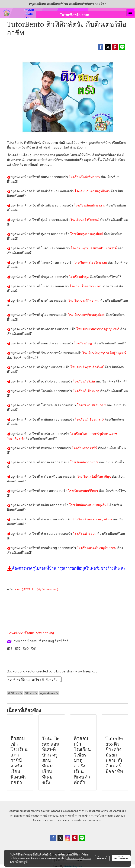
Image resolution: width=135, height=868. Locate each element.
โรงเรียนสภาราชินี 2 (84, 462)
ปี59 (18, 649)
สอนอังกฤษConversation (88, 820)
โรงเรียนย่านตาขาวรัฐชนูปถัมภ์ (98, 329)
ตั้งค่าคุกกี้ (102, 858)
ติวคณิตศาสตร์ (22, 816)
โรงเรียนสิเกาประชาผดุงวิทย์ (89, 505)
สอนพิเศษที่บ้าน (32, 811)
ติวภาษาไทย (97, 816)
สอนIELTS (68, 820)
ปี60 (26, 649)
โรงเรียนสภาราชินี (85, 448)
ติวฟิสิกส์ (69, 816)
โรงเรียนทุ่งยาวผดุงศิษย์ (87, 234)
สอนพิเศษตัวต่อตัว (50, 811)
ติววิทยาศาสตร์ (39, 816)
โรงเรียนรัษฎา (84, 343)
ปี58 (10, 649)
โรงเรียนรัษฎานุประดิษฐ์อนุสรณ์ (104, 353)
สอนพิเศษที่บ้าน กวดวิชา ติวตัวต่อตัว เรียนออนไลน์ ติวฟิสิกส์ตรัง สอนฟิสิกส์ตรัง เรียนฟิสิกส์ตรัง (34, 679)
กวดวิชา (83, 811)
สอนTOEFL (56, 820)
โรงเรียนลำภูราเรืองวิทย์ (87, 367)
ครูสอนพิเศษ (16, 811)
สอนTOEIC (43, 820)
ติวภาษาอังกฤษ (56, 816)
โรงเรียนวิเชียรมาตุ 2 (92, 405)
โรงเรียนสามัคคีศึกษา (83, 491)
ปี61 (34, 649)
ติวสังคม (109, 816)
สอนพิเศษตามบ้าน (98, 811)
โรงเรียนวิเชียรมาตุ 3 (90, 419)
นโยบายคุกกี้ (21, 862)
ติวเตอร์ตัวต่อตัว (69, 811)
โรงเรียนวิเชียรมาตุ (86, 391)
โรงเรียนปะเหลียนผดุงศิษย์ (87, 315)
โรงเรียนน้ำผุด (79, 277)
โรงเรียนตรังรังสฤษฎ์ (85, 220)
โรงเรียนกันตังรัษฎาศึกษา (93, 191)
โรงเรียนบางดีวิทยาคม (84, 300)
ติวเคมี (78, 816)
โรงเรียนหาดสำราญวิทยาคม (97, 548)
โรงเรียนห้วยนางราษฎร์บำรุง (93, 519)
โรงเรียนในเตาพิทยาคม (86, 286)
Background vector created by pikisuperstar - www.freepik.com (54, 671)
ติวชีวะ (86, 816)
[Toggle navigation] (130, 13)
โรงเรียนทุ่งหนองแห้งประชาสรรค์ (94, 248)
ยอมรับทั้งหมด (121, 858)
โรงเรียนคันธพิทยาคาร (90, 205)
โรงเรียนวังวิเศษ (84, 381)
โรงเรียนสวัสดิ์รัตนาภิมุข (95, 476)
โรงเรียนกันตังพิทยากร (85, 177)
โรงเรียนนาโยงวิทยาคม (91, 262)
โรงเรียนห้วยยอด (85, 534)
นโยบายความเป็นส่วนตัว (79, 858)
